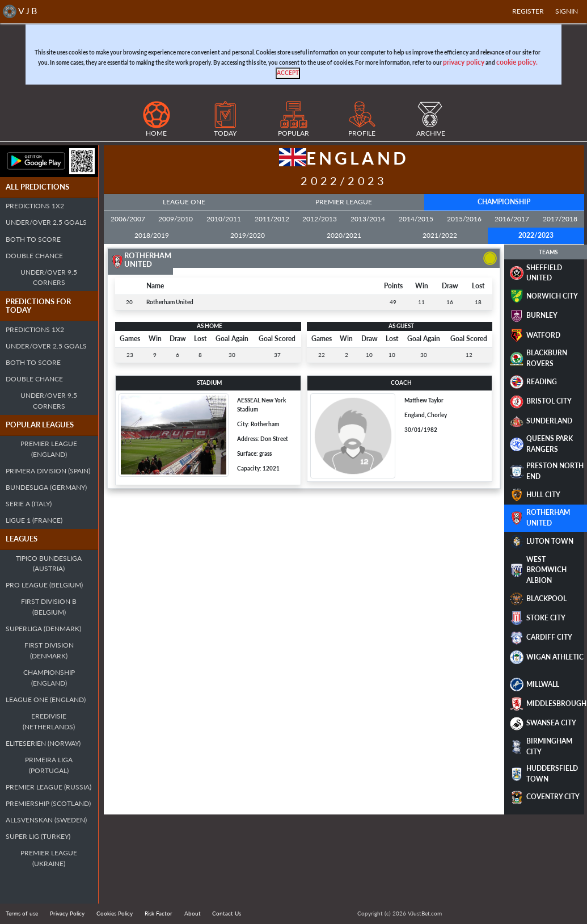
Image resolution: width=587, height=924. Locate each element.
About (193, 913)
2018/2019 (152, 235)
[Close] (288, 73)
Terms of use (22, 913)
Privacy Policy (67, 913)
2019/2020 (248, 235)
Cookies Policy (115, 913)
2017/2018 (560, 219)
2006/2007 (128, 219)
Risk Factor (159, 913)
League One (184, 202)
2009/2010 (176, 219)
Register (528, 11)
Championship (504, 202)
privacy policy (464, 62)
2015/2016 (464, 219)
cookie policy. (517, 62)
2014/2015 (416, 219)
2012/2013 (320, 219)
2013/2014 (368, 219)
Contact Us (227, 913)
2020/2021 (344, 235)
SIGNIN (567, 11)
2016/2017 (512, 219)
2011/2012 (272, 219)
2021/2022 (440, 235)
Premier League (344, 202)
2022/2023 (536, 235)
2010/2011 (224, 219)
